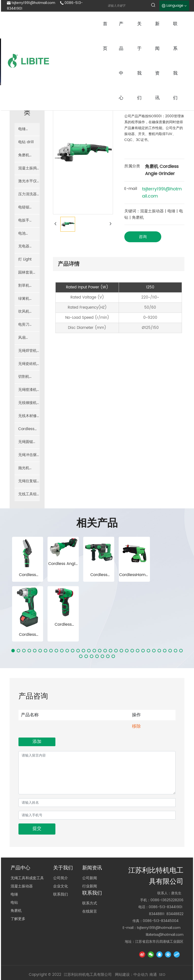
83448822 (175, 893)
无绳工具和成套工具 (27, 857)
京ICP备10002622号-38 (97, 961)
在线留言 (90, 890)
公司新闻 (90, 857)
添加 (37, 720)
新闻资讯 (92, 847)
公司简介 (61, 857)
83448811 (157, 893)
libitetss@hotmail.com (165, 913)
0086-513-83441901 (166, 886)
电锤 (14, 873)
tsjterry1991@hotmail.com (33, 3)
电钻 (14, 882)
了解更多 (18, 898)
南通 (153, 953)
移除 (136, 705)
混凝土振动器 (22, 865)
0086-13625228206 (167, 879)
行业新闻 (90, 865)
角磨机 (16, 890)
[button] (13, 629)
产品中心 (20, 847)
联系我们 (61, 873)
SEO (162, 954)
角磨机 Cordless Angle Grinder (162, 170)
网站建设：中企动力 (132, 953)
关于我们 (63, 847)
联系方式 (90, 882)
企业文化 (61, 865)
